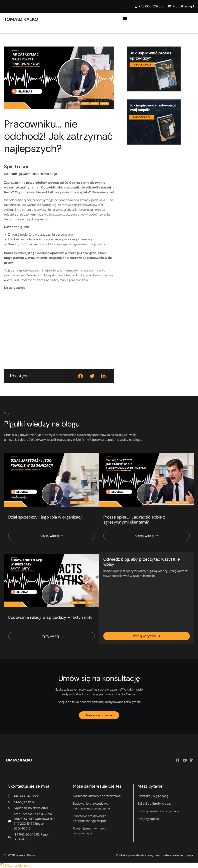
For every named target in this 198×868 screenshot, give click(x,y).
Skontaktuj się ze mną (153, 796)
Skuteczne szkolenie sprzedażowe (97, 796)
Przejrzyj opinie (148, 819)
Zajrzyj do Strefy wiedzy (154, 804)
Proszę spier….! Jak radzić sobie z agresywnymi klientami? (134, 520)
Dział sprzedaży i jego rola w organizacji (45, 517)
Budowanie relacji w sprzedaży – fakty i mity (50, 617)
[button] (125, 18)
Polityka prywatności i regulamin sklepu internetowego (155, 855)
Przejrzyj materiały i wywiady (158, 811)
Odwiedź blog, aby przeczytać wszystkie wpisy (142, 562)
